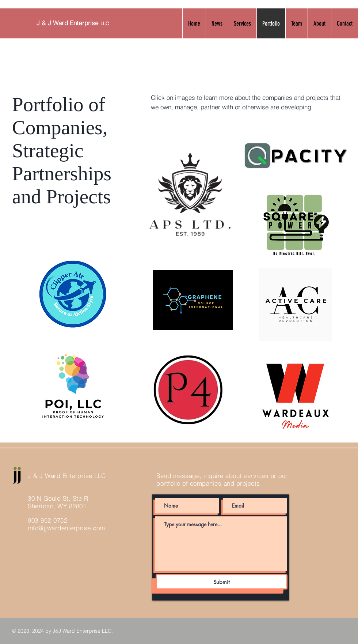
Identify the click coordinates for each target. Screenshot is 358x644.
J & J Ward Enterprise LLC (67, 476)
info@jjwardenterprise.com (66, 528)
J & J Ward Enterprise (73, 23)
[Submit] (222, 582)
